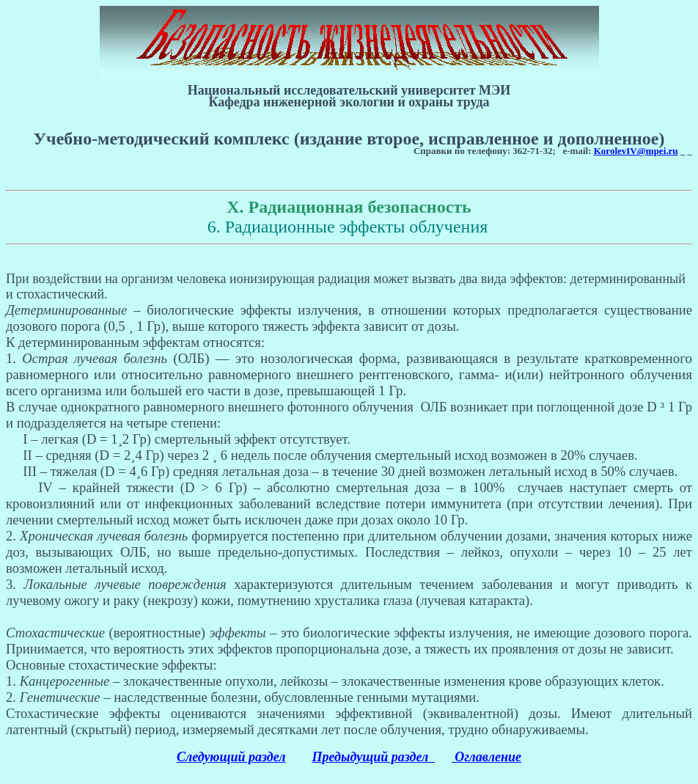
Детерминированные (66, 310)
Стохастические (55, 633)
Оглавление (486, 757)
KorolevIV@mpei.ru (636, 151)
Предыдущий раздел (374, 757)
